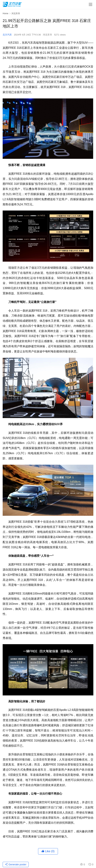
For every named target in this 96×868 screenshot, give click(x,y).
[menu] (91, 4)
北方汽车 (7, 35)
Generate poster (16, 864)
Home (5, 13)
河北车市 (47, 35)
